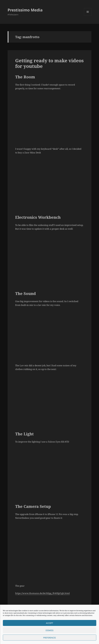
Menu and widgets (88, 15)
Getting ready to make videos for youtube (49, 63)
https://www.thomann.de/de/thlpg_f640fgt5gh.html (42, 593)
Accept (50, 623)
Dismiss (50, 630)
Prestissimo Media (25, 10)
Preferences (50, 638)
